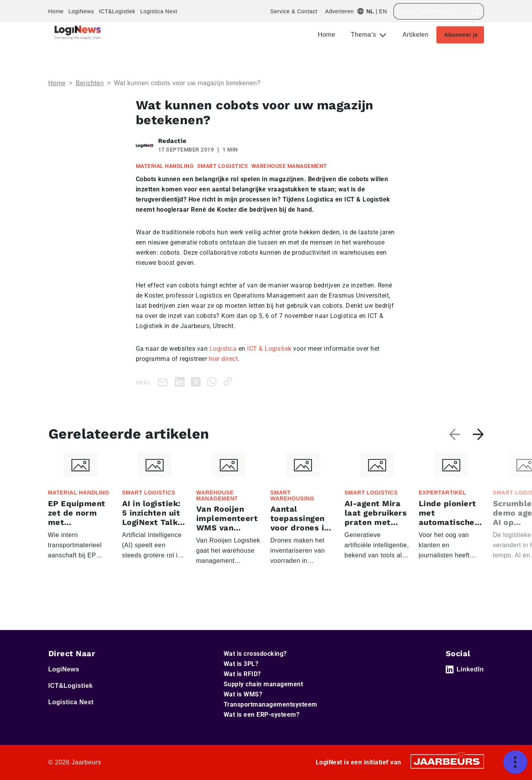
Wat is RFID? (242, 674)
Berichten (90, 83)
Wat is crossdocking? (255, 654)
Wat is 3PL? (241, 664)
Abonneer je (461, 35)
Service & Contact (294, 11)
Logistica (223, 349)
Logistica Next (159, 11)
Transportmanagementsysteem (270, 704)
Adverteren (339, 11)
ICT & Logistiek (269, 349)
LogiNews (81, 11)
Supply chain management (263, 684)
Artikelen (415, 35)
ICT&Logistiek (117, 11)
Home (56, 11)
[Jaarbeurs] (447, 761)
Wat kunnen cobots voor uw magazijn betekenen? (187, 83)
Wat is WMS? (243, 694)
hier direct (223, 359)
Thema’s (365, 35)
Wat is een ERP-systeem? (262, 715)
